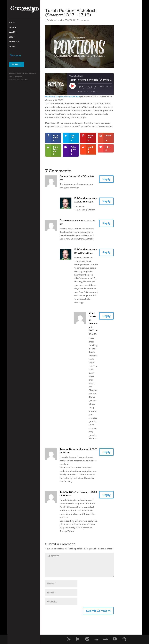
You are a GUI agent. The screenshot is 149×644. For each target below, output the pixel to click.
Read (12, 23)
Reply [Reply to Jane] (106, 179)
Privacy (25, 80)
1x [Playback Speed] (89, 87)
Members (14, 42)
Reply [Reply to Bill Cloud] (106, 201)
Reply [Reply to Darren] (106, 223)
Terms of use (14, 80)
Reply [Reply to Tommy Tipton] (106, 452)
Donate (17, 65)
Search (16, 56)
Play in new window (70, 97)
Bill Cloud (80, 198)
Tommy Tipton (68, 449)
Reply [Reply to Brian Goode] (106, 316)
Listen (13, 28)
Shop (12, 37)
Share (94, 92)
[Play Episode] (72, 86)
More (12, 47)
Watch (13, 33)
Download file (52, 97)
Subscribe (83, 92)
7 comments (83, 20)
